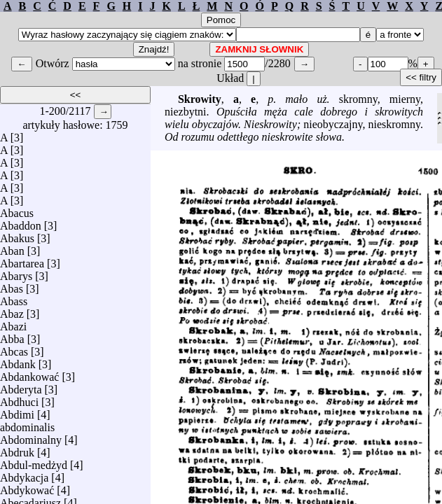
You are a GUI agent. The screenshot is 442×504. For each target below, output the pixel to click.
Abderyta (21, 386)
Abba (12, 336)
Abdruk (17, 449)
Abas (12, 285)
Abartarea (22, 260)
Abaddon (21, 222)
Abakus (17, 235)
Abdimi (17, 411)
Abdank (18, 361)
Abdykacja (24, 474)
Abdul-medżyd (34, 462)
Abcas (14, 348)
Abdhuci (19, 399)
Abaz (12, 310)
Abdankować (29, 373)
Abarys (16, 273)
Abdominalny (31, 436)
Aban (12, 247)
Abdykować (27, 487)
